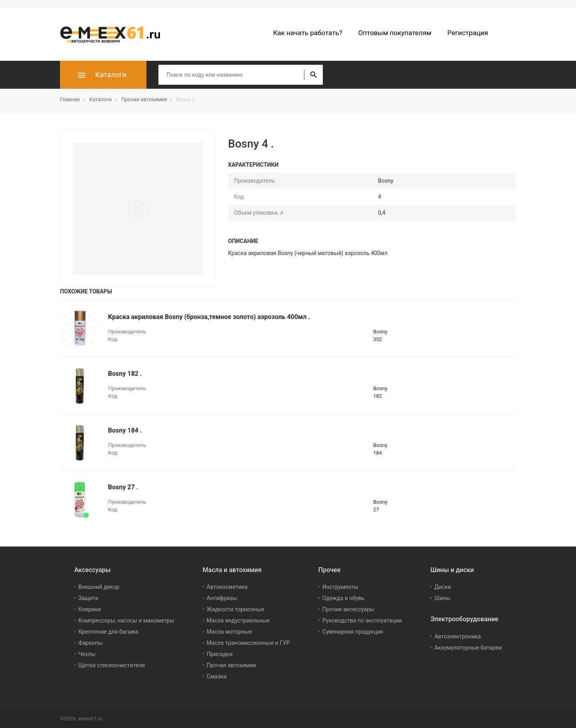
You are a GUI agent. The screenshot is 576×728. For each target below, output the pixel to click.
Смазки (217, 676)
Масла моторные (229, 632)
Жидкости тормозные (236, 609)
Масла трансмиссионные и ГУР (248, 643)
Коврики (90, 609)
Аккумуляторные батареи (468, 648)
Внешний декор (99, 587)
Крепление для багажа (108, 632)
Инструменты (340, 587)
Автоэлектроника (458, 636)
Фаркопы (91, 643)
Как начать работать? (308, 33)
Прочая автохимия (231, 665)
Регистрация (468, 33)
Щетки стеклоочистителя (112, 665)
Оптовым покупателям (395, 33)
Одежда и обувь (343, 598)
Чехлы (87, 654)
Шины (442, 598)
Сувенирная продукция (353, 632)
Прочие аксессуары (348, 609)
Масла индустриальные (238, 620)
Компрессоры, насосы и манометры (126, 620)
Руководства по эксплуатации (362, 620)
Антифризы (222, 598)
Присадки (220, 654)
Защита (88, 598)
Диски (443, 587)
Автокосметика (227, 587)
